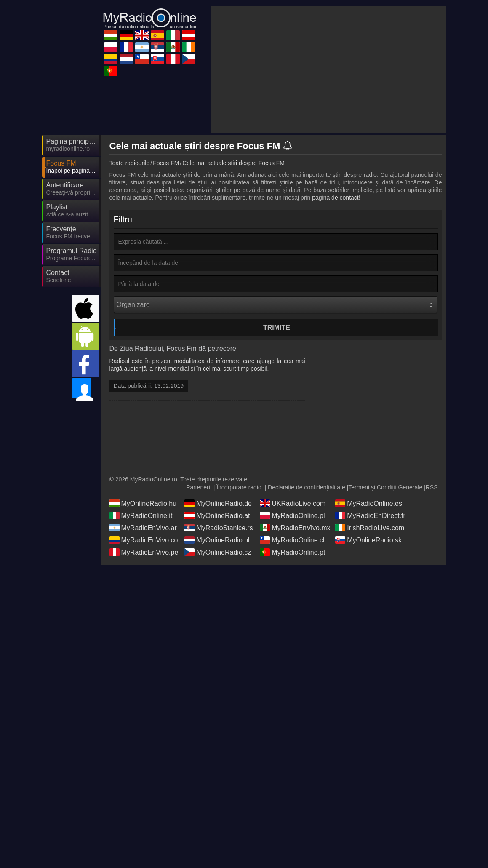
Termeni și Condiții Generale (385, 567)
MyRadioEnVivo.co (144, 620)
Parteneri (198, 567)
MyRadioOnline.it (141, 596)
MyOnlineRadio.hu (143, 583)
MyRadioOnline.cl (292, 620)
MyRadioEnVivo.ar (143, 608)
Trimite (277, 252)
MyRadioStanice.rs (219, 608)
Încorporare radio (239, 567)
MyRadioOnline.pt (292, 632)
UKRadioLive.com (293, 583)
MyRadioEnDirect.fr (370, 596)
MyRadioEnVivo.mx (295, 608)
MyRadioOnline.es (369, 583)
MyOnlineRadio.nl (217, 620)
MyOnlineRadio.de (218, 583)
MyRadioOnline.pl (292, 596)
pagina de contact (335, 122)
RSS (432, 567)
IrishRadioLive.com (370, 608)
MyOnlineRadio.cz (218, 632)
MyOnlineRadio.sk (368, 620)
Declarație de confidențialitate (307, 567)
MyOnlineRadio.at (217, 596)
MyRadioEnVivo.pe (144, 632)
